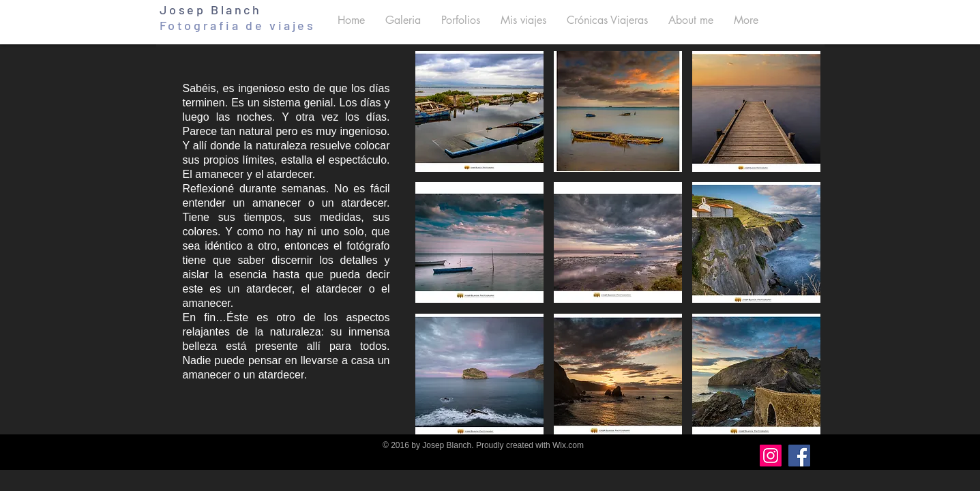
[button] (403, 20)
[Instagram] (771, 456)
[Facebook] (799, 456)
